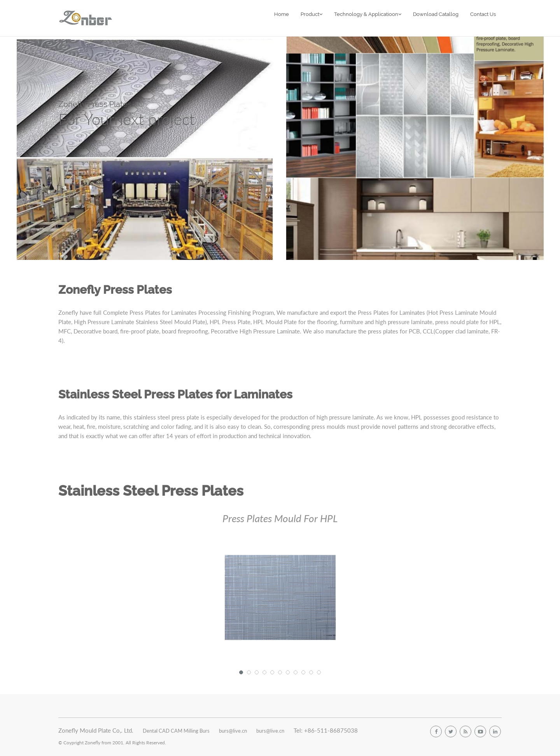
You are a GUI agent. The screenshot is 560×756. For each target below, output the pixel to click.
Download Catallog (436, 14)
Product (311, 14)
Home (282, 14)
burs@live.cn (233, 731)
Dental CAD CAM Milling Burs (176, 731)
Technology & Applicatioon (368, 14)
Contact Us (483, 14)
